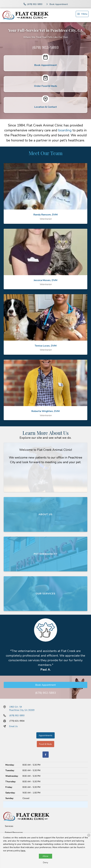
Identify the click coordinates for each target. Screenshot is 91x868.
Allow (45, 856)
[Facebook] (46, 755)
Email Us (13, 726)
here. (23, 851)
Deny (45, 863)
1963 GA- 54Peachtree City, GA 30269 (22, 708)
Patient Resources (14, 832)
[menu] (82, 14)
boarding (65, 130)
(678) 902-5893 (45, 48)
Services (9, 826)
